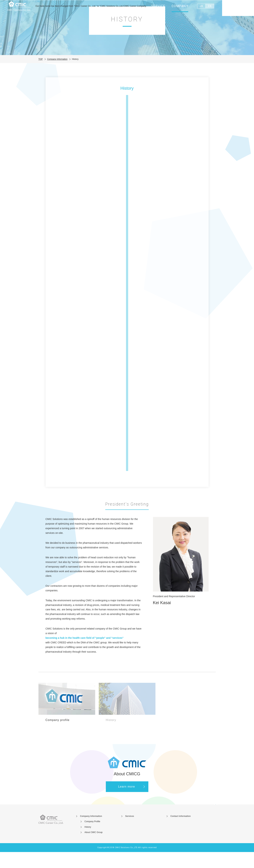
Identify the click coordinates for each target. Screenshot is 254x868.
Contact (238, 9)
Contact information (181, 832)
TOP (41, 75)
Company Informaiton (91, 832)
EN (210, 8)
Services (130, 832)
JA (201, 8)
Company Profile (92, 837)
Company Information (57, 75)
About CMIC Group (94, 848)
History (88, 843)
